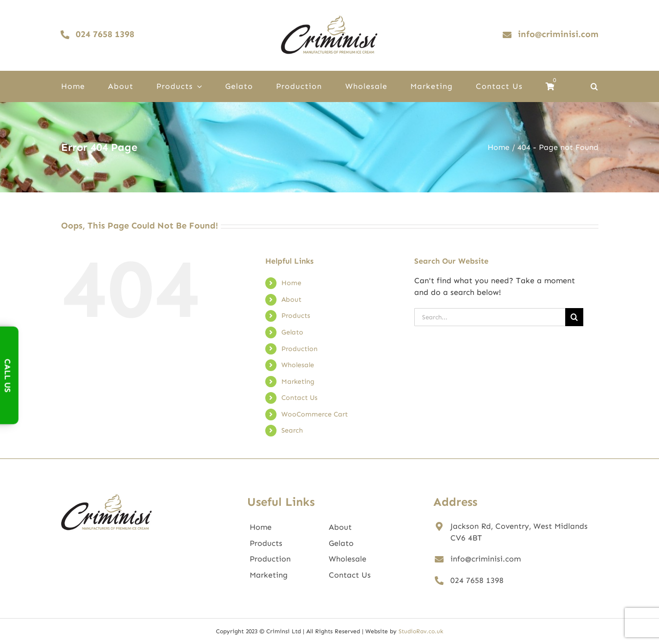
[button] (594, 86)
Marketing (298, 382)
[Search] (574, 317)
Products (296, 316)
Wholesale (298, 365)
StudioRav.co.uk (421, 631)
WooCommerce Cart (315, 414)
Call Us (8, 375)
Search (292, 430)
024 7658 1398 (477, 580)
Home (291, 283)
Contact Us (299, 398)
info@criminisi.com (486, 559)
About (291, 300)
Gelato (292, 332)
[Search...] (490, 317)
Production (299, 349)
